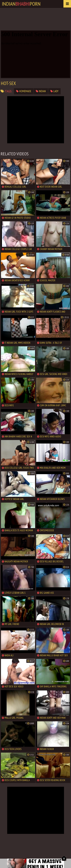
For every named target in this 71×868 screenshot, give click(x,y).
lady (54, 91)
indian (41, 91)
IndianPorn (21, 4)
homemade (24, 91)
